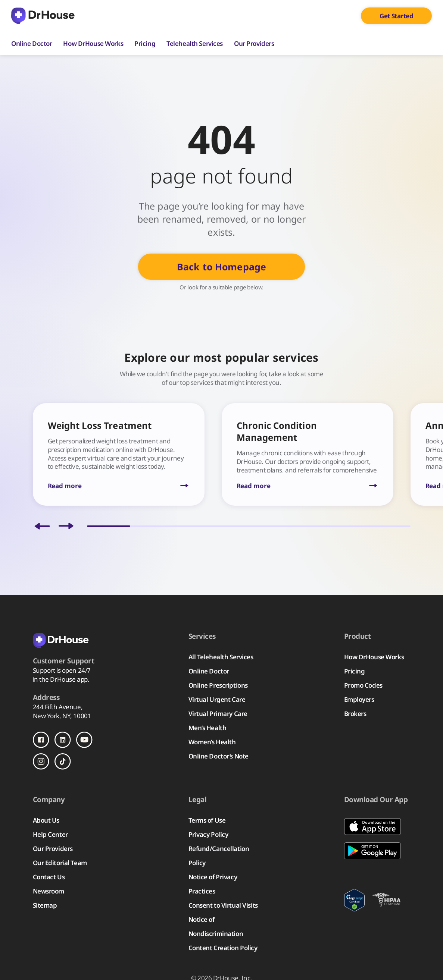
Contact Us (49, 877)
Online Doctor (32, 43)
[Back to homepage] (70, 640)
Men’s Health (208, 728)
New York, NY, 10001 (62, 716)
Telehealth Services (195, 43)
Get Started (396, 16)
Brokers (355, 714)
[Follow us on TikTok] (63, 761)
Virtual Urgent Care (217, 699)
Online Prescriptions (218, 685)
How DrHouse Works (93, 43)
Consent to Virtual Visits (223, 905)
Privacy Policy (208, 834)
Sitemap (45, 905)
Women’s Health (212, 742)
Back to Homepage (221, 267)
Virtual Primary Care (218, 714)
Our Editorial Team (60, 863)
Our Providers (254, 43)
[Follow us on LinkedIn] (63, 740)
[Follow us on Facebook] (41, 740)
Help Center (50, 834)
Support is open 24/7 (62, 670)
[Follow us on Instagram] (41, 761)
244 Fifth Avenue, (58, 707)
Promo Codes (363, 685)
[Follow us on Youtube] (84, 740)
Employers (359, 699)
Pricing (145, 43)
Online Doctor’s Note (219, 756)
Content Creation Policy (223, 948)
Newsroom (49, 891)
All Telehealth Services (221, 657)
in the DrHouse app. (61, 679)
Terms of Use (207, 820)
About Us (46, 820)
